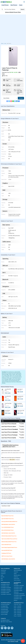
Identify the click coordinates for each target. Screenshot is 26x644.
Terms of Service (17, 580)
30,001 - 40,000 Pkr (18, 611)
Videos (15, 574)
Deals (21, 5)
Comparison (3, 574)
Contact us (16, 577)
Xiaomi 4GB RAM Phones (6, 545)
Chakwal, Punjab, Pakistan (6, 622)
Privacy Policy (17, 579)
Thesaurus (16, 572)
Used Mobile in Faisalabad (6, 591)
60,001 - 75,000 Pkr (18, 606)
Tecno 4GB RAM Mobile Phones (8, 527)
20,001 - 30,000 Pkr (18, 613)
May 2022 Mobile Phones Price (7, 516)
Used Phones (5, 5)
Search (22, 9)
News (2, 580)
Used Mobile (3, 572)
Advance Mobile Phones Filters (13, 12)
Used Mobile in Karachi (5, 584)
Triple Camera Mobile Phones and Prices (9, 539)
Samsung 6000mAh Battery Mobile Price (9, 522)
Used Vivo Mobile (4, 614)
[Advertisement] (13, 29)
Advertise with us (17, 575)
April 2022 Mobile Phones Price (8, 519)
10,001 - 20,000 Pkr (18, 614)
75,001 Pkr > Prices (18, 605)
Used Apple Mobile (4, 606)
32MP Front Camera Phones (7, 556)
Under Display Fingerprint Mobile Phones (9, 547)
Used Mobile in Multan (5, 593)
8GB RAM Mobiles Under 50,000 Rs (8, 524)
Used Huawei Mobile (5, 611)
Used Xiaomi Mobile (5, 608)
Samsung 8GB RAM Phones (7, 550)
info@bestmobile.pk (5, 620)
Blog (2, 579)
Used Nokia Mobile (4, 609)
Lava (5, 43)
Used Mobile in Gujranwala (6, 594)
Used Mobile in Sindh (18, 589)
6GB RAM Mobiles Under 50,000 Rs (8, 533)
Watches (3, 577)
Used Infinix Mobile (4, 613)
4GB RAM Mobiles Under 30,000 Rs (8, 559)
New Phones (14, 5)
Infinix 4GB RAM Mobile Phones (8, 530)
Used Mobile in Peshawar (6, 589)
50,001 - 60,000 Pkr (18, 608)
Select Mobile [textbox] (6, 98)
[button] (24, 2)
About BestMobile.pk (18, 570)
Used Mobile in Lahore (5, 586)
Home (2, 43)
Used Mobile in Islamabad (19, 586)
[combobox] (10, 98)
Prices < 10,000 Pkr (18, 616)
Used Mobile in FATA (18, 597)
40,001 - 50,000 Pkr (18, 609)
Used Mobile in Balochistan (19, 594)
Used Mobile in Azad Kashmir (19, 595)
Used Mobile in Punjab (18, 587)
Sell (23, 641)
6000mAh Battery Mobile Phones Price (9, 536)
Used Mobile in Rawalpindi (6, 588)
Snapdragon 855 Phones (6, 553)
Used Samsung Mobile (5, 605)
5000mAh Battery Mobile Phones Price (9, 542)
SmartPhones (3, 570)
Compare (21, 98)
